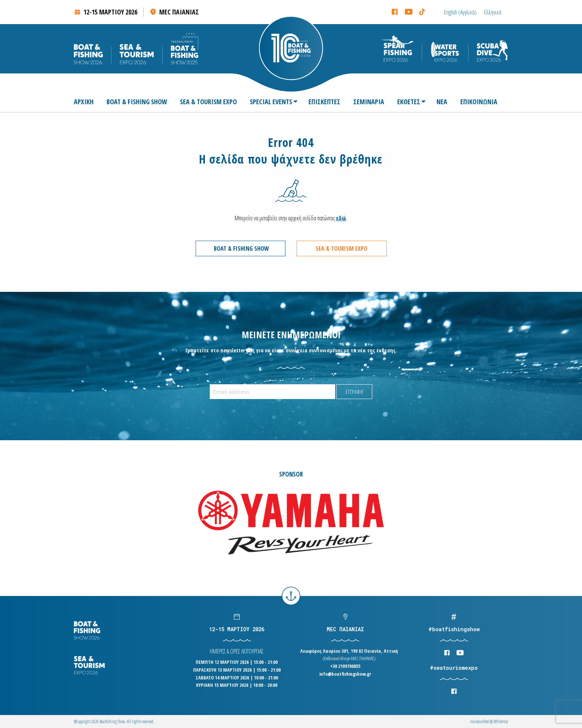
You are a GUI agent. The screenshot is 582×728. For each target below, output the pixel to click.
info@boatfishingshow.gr (345, 674)
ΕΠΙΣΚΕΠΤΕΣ (324, 102)
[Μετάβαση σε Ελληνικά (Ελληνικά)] (493, 12)
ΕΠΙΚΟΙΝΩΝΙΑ (479, 102)
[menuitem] (87, 102)
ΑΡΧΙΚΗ (84, 102)
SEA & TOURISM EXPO (208, 102)
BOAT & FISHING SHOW (137, 102)
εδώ (341, 218)
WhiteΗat (501, 722)
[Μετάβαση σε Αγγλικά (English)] (460, 12)
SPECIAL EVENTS (271, 102)
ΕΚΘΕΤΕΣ (409, 102)
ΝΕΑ (442, 102)
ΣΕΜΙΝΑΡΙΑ (369, 102)
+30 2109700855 (345, 666)
